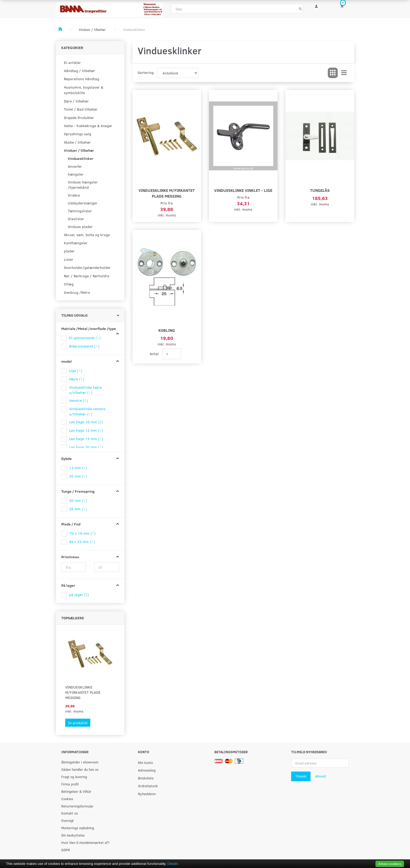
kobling (167, 330)
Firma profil (70, 784)
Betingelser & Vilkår (76, 791)
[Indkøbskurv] (346, 6)
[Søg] (300, 9)
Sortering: (146, 72)
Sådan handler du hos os (80, 769)
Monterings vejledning (78, 828)
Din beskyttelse (73, 835)
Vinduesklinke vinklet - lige (243, 190)
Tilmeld (301, 776)
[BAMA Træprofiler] (109, 8)
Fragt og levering (74, 777)
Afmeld (320, 776)
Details (173, 864)
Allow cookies (390, 864)
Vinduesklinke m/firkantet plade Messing (83, 692)
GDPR (66, 850)
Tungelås (320, 190)
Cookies (67, 799)
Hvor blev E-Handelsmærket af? (85, 842)
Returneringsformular (77, 806)
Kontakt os (70, 813)
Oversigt (68, 820)
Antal (155, 354)
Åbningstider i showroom (80, 762)
